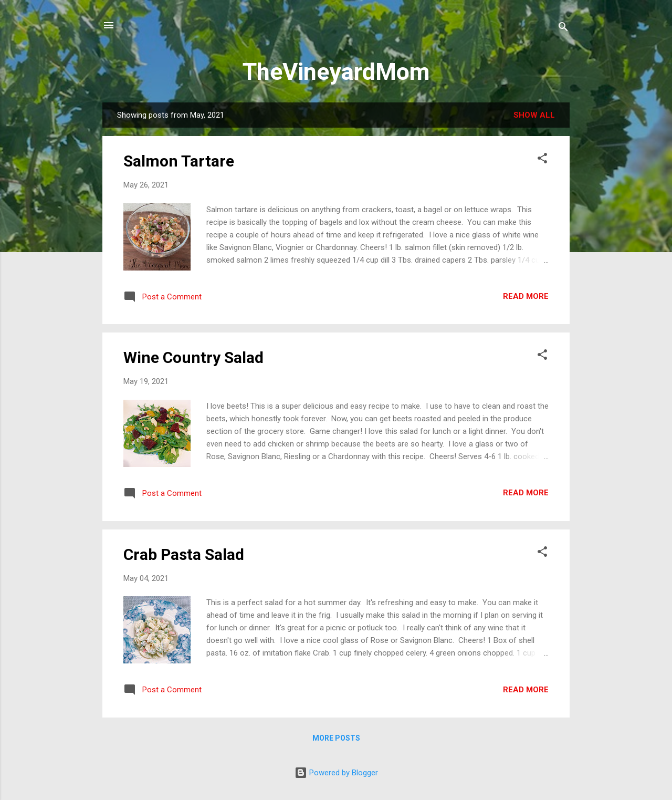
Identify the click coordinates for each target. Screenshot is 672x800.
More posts (336, 738)
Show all (534, 115)
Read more (526, 296)
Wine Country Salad (193, 357)
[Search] (563, 29)
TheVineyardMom (336, 72)
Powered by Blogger (336, 773)
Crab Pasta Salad (184, 554)
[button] (542, 160)
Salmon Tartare (179, 161)
